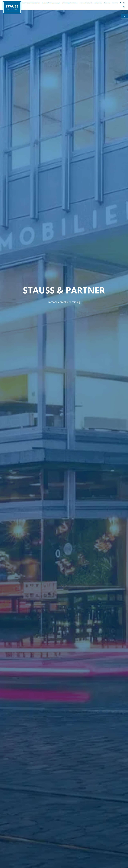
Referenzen (98, 3)
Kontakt (115, 3)
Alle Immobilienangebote (31, 3)
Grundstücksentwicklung (51, 3)
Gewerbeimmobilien (86, 3)
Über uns (107, 3)
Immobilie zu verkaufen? (70, 3)
